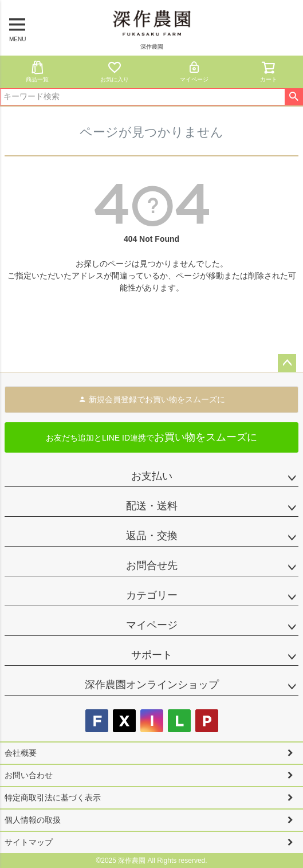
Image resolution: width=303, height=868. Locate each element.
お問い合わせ (29, 775)
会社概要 (21, 753)
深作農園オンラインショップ (152, 685)
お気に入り (115, 71)
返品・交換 (152, 536)
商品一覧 (37, 71)
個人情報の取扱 (33, 820)
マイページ (194, 71)
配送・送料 (152, 506)
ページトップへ (287, 363)
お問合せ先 (152, 565)
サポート (152, 655)
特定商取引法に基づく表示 (53, 798)
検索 (294, 97)
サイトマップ (29, 842)
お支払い (152, 476)
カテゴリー (152, 595)
